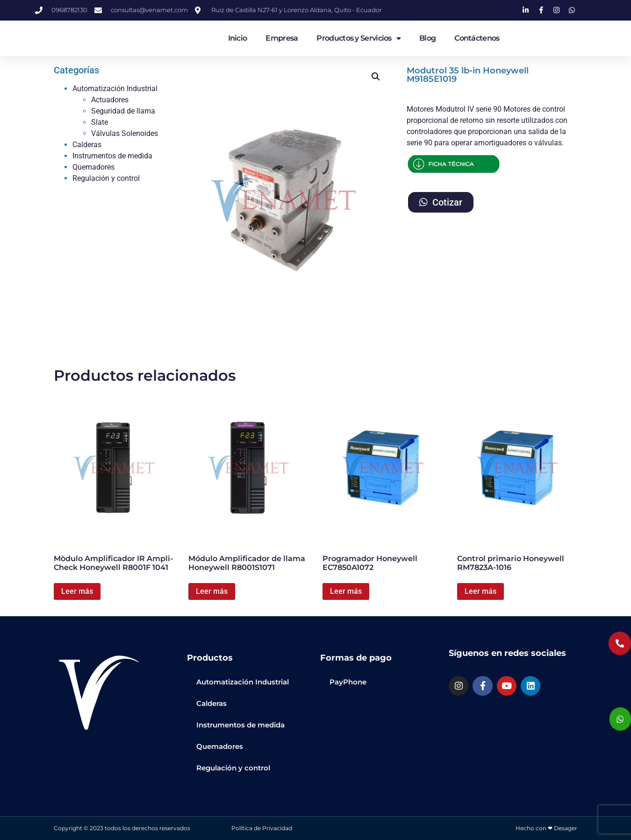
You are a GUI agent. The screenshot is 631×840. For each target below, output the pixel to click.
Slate (100, 122)
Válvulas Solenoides (125, 133)
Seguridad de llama (123, 111)
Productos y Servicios (359, 38)
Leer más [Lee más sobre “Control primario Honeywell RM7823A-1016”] (480, 591)
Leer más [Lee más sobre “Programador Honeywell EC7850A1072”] (346, 591)
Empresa (282, 38)
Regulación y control (106, 178)
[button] (376, 77)
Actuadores (110, 100)
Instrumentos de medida (112, 156)
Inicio (238, 38)
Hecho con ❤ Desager (546, 828)
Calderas (87, 145)
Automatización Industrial (115, 89)
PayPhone (348, 682)
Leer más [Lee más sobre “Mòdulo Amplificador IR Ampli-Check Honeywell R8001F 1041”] (77, 591)
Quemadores (93, 167)
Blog (427, 38)
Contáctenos (477, 38)
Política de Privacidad (262, 828)
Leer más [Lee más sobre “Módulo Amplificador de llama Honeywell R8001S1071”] (212, 591)
